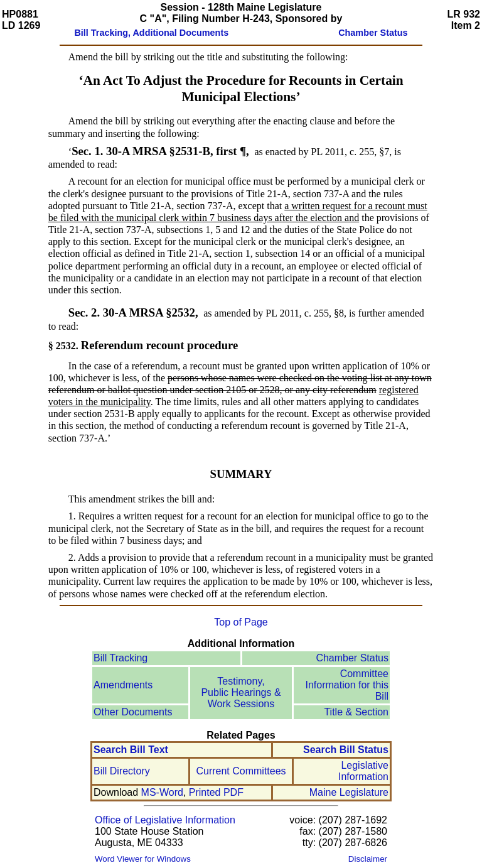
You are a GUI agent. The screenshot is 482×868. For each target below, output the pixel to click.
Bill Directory (122, 771)
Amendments (123, 685)
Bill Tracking (120, 658)
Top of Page (241, 622)
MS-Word (162, 792)
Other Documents (133, 712)
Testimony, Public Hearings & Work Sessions (241, 692)
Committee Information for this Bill (347, 685)
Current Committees (241, 771)
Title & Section (356, 712)
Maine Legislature (349, 792)
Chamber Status (352, 658)
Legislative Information (363, 771)
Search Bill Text (131, 750)
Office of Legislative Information (165, 820)
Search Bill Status (346, 750)
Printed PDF (216, 792)
